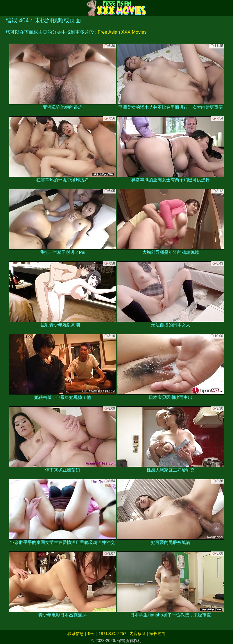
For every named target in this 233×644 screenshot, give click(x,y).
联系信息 (76, 634)
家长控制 (157, 634)
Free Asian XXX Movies (122, 32)
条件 (91, 634)
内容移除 (138, 634)
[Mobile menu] (5, 8)
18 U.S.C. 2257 (112, 634)
